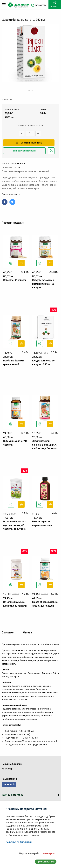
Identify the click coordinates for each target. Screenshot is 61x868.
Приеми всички (46, 862)
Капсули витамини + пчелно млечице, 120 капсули (43, 284)
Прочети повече (11, 194)
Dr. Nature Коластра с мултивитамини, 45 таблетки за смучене (15, 525)
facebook (9, 784)
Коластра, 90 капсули (15, 280)
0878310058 (41, 5)
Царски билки (17, 164)
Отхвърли (49, 853)
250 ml (17, 167)
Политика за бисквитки (19, 842)
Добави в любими (52, 152)
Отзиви (27, 633)
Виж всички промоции (24, 151)
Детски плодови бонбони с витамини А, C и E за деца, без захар (45, 445)
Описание (7, 633)
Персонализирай (29, 853)
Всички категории (13, 795)
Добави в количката (29, 143)
